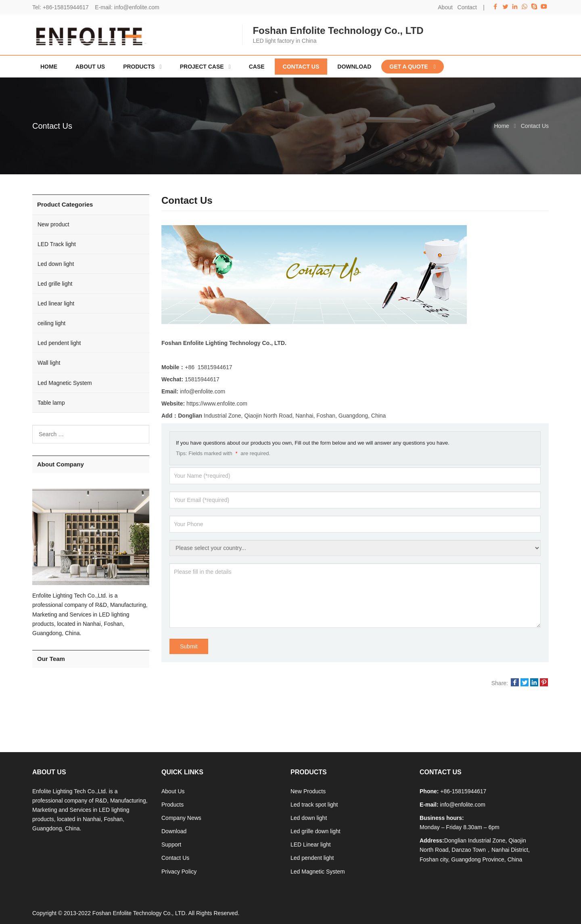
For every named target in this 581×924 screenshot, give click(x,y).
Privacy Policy (179, 872)
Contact (467, 7)
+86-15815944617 (66, 7)
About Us (173, 791)
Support (171, 845)
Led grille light (55, 284)
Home (49, 67)
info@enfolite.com (137, 7)
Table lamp (51, 403)
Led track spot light (314, 805)
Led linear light (56, 303)
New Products (308, 791)
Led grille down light (316, 831)
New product (53, 224)
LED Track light (57, 244)
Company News (181, 818)
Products (172, 805)
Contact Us (175, 858)
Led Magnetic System (65, 383)
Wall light (49, 363)
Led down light (56, 264)
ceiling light (51, 323)
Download (174, 831)
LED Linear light (311, 845)
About (445, 7)
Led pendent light (59, 343)
